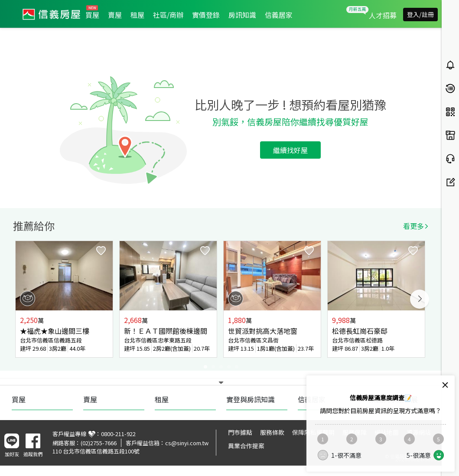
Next (420, 299)
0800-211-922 (118, 434)
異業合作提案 (246, 446)
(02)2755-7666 (99, 443)
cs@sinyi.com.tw (187, 443)
